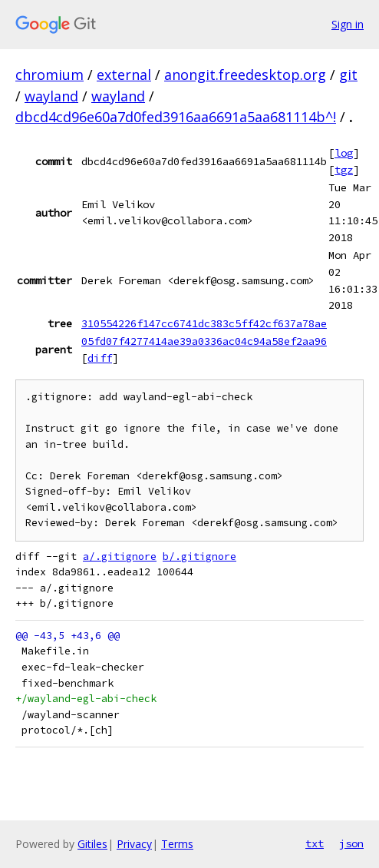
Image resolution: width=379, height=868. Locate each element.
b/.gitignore (199, 557)
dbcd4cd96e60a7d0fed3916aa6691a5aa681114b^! (176, 117)
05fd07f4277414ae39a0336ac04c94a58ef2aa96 (204, 341)
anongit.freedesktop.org (245, 75)
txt (315, 843)
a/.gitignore (120, 557)
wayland (51, 96)
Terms (177, 844)
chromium (49, 75)
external (124, 75)
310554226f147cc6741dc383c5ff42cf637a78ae (204, 323)
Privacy (134, 844)
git (348, 75)
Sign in (348, 24)
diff (100, 358)
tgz (344, 170)
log (344, 153)
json (351, 843)
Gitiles (92, 844)
